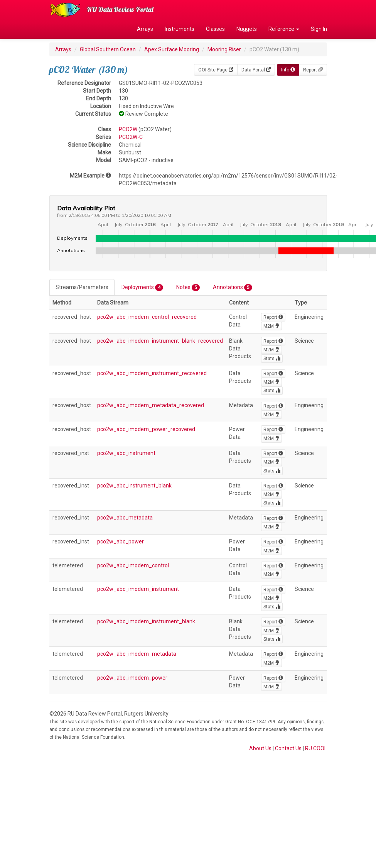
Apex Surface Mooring (172, 49)
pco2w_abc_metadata (125, 518)
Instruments (180, 29)
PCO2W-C (131, 137)
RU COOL (316, 748)
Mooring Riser (224, 49)
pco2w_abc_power (121, 541)
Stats (272, 359)
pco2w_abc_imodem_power (132, 678)
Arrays (145, 29)
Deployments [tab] (142, 288)
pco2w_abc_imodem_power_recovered (146, 429)
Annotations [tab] (233, 288)
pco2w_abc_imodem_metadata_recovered (151, 405)
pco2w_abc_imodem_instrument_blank (146, 621)
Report (313, 70)
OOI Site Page (216, 70)
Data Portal (256, 70)
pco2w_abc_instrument (126, 453)
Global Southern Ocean (108, 49)
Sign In (319, 29)
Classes (215, 29)
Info (288, 70)
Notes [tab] (188, 288)
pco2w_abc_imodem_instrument (138, 589)
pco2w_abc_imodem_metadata (137, 654)
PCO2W (128, 129)
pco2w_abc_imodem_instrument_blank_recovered (160, 341)
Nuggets (247, 29)
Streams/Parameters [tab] (82, 287)
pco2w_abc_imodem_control (133, 565)
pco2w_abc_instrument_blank (134, 486)
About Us (260, 748)
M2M (271, 326)
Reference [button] (284, 29)
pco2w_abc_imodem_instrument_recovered (152, 373)
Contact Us (288, 748)
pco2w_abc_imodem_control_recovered (147, 317)
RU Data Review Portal (120, 9)
